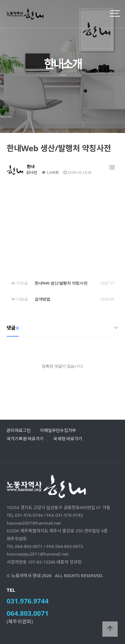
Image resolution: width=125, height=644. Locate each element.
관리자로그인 (19, 430)
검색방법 (42, 299)
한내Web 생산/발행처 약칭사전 (61, 283)
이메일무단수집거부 (58, 430)
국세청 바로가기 (68, 439)
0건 (32, 172)
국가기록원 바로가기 (25, 439)
